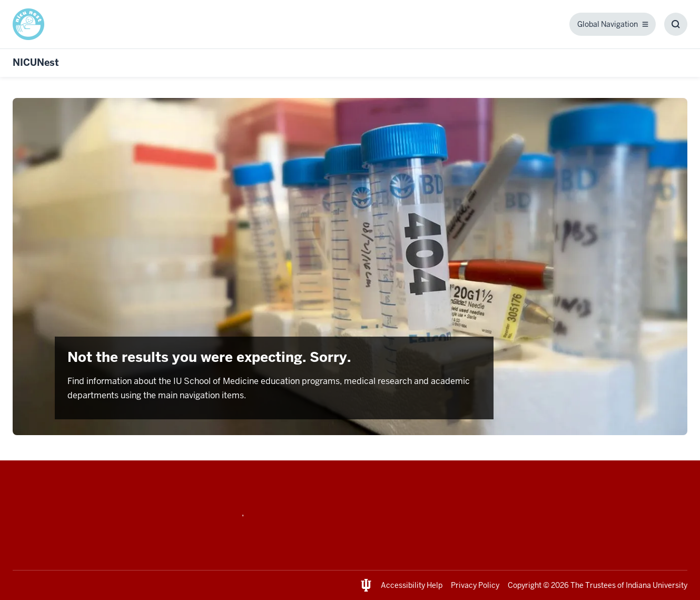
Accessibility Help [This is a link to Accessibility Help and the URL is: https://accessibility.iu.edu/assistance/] (412, 585)
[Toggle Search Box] (676, 24)
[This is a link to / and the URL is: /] (33, 24)
